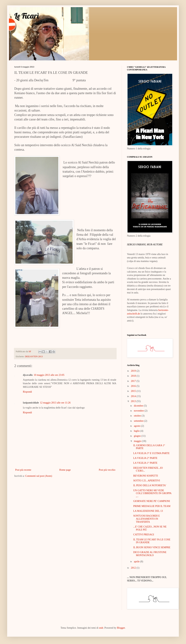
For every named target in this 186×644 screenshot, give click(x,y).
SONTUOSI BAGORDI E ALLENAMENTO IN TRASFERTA (147, 519)
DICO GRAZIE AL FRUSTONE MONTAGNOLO (150, 554)
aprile (137, 562)
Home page (65, 470)
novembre (139, 411)
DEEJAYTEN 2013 (34, 356)
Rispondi (27, 392)
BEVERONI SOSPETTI (146, 476)
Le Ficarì (27, 16)
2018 (134, 376)
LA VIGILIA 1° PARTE (145, 463)
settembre (139, 421)
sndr (101, 628)
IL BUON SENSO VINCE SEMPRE (152, 547)
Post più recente (23, 470)
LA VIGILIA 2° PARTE (145, 458)
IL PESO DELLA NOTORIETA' (150, 485)
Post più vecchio (107, 470)
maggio (138, 441)
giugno (138, 436)
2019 (134, 371)
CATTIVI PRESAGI (144, 535)
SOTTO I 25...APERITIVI (147, 481)
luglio (137, 431)
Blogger (121, 628)
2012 (134, 568)
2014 (134, 396)
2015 (134, 391)
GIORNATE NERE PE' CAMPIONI (152, 501)
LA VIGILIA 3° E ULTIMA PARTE (151, 453)
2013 (134, 401)
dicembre (139, 406)
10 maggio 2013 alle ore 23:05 (49, 375)
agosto (137, 426)
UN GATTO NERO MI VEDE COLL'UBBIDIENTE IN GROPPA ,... (152, 493)
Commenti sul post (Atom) (39, 476)
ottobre (138, 416)
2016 (134, 386)
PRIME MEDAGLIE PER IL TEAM (152, 506)
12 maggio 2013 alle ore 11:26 (55, 403)
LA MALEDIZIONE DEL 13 (148, 511)
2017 (134, 381)
